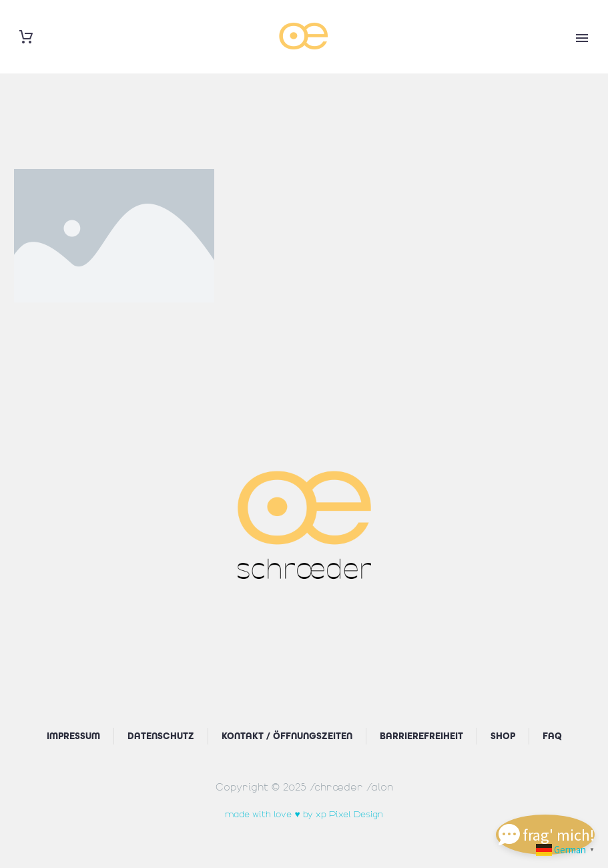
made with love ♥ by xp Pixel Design (304, 813)
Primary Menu (582, 38)
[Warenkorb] (26, 37)
